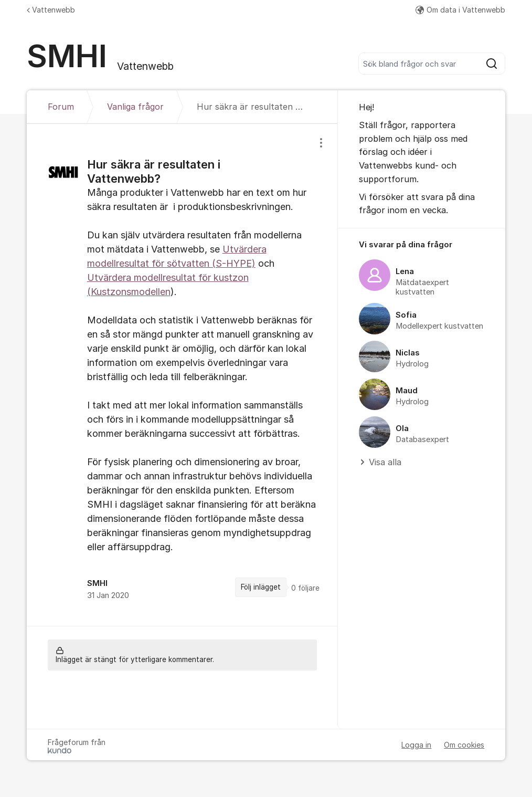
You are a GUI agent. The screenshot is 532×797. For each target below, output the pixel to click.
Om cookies (464, 745)
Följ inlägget (261, 587)
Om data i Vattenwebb (460, 10)
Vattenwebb (51, 10)
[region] (182, 375)
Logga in (416, 745)
